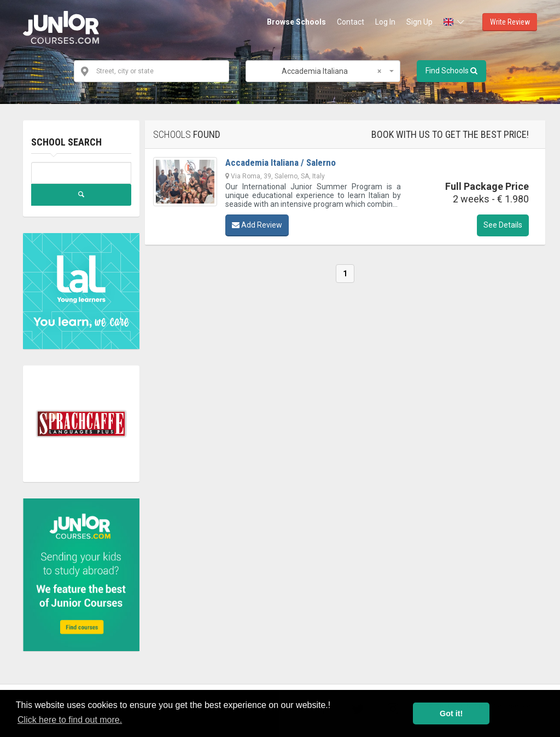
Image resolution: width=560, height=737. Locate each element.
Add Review (257, 225)
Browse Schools (296, 22)
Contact (351, 22)
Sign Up (419, 22)
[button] (455, 22)
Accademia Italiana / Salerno (281, 163)
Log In (385, 22)
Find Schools (451, 71)
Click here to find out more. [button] (70, 720)
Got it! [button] (451, 713)
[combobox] (323, 71)
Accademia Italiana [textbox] (331, 71)
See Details (503, 225)
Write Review (510, 22)
